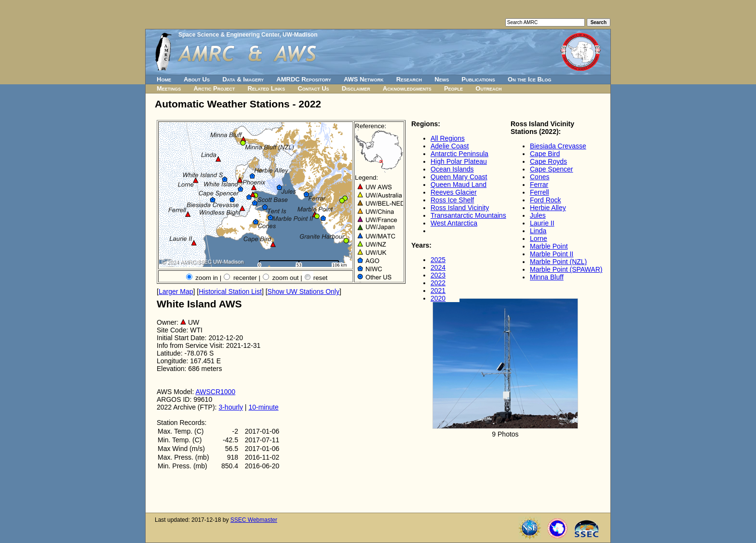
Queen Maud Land (459, 185)
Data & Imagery (243, 79)
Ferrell (540, 192)
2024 (438, 267)
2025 (438, 260)
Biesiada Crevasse (558, 146)
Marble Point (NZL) (558, 262)
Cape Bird (545, 154)
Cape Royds (548, 161)
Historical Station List (230, 291)
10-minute (263, 407)
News (442, 79)
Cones (540, 177)
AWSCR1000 (215, 392)
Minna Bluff (547, 277)
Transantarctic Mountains (468, 215)
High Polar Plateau (459, 161)
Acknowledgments (407, 88)
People (453, 88)
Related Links (266, 88)
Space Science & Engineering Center (229, 35)
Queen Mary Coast (459, 177)
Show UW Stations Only (304, 291)
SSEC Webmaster (254, 520)
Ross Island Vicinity (460, 208)
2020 (438, 298)
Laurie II (542, 223)
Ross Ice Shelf (452, 200)
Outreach (488, 88)
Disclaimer (356, 88)
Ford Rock (546, 200)
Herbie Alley (548, 208)
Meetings (169, 88)
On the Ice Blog (529, 79)
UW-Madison (300, 35)
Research (409, 79)
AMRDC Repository (304, 79)
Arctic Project (215, 88)
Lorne (539, 238)
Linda (538, 231)
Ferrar (539, 185)
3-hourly (231, 407)
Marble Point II (552, 254)
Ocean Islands (452, 169)
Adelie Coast (450, 146)
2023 (438, 275)
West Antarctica (454, 223)
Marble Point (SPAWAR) (566, 269)
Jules (538, 215)
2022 (438, 283)
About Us (197, 79)
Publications (478, 79)
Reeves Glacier (454, 192)
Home (164, 79)
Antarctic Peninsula (459, 154)
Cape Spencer (552, 169)
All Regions (448, 138)
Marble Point (549, 246)
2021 (438, 291)
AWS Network (364, 79)
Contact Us (313, 88)
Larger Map (176, 291)
